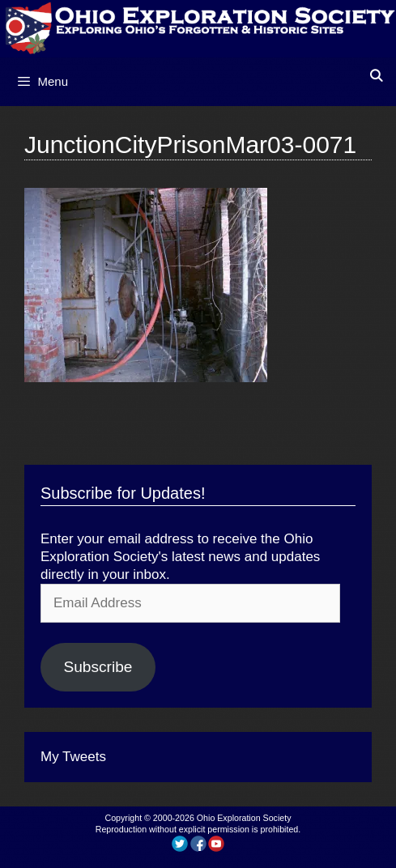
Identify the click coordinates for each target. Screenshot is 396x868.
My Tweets (73, 757)
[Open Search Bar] (376, 76)
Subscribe (98, 667)
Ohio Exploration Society (244, 818)
